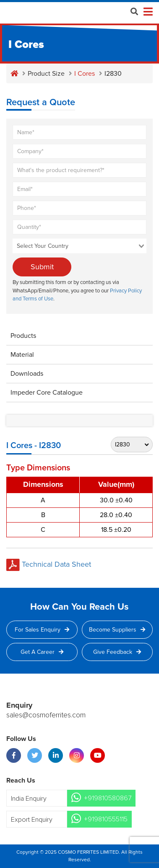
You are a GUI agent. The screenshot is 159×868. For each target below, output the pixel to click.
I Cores (85, 74)
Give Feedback (117, 652)
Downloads (27, 374)
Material (22, 355)
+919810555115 (106, 819)
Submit (42, 267)
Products (23, 336)
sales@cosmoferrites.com (46, 715)
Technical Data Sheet (49, 564)
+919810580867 (108, 798)
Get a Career (42, 652)
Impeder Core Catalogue (47, 393)
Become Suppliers (117, 630)
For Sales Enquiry (42, 630)
